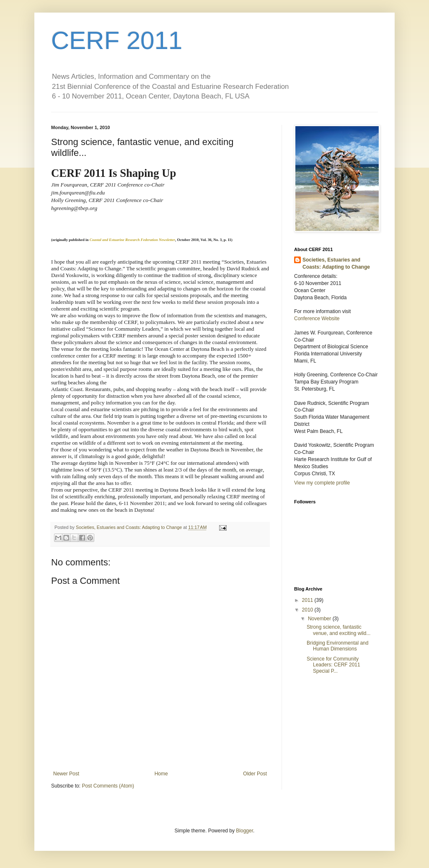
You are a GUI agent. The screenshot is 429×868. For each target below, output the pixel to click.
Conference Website (317, 319)
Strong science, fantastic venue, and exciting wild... (339, 630)
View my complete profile (322, 483)
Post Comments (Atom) (108, 786)
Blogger (244, 831)
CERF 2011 (117, 40)
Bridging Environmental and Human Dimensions (337, 646)
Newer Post (66, 774)
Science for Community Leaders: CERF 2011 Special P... (333, 665)
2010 (308, 610)
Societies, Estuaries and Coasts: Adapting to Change (336, 263)
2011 (308, 600)
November (320, 619)
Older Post (255, 774)
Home (161, 774)
